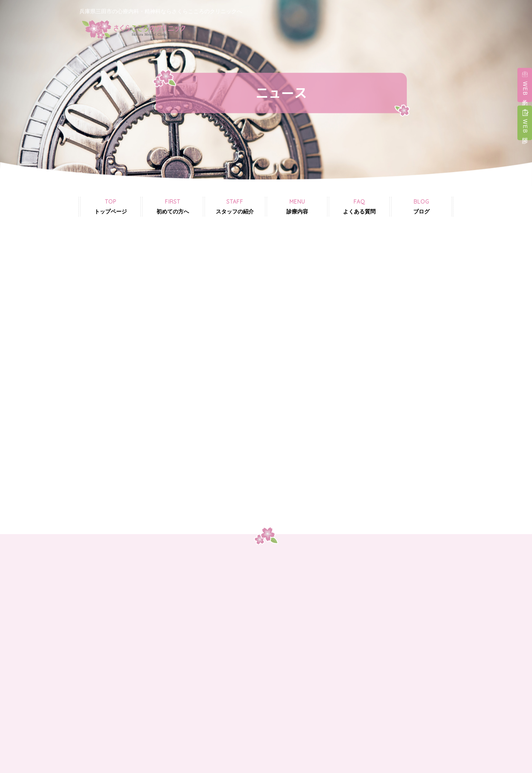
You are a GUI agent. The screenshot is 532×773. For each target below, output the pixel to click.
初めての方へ (173, 206)
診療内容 (297, 206)
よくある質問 (359, 206)
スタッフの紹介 (235, 206)
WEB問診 (525, 127)
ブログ (421, 206)
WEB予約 (525, 89)
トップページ (111, 206)
